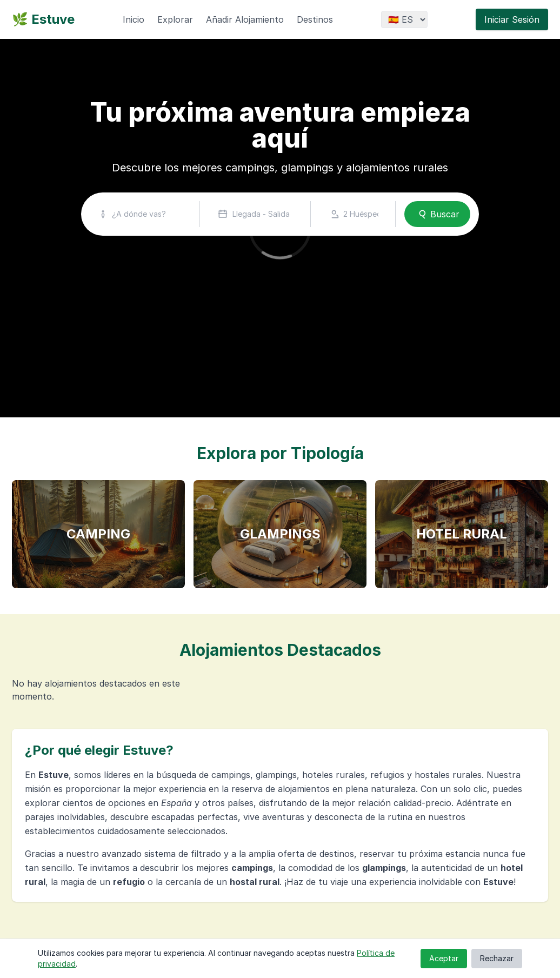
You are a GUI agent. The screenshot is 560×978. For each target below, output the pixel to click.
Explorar (175, 19)
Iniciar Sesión (512, 19)
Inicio (134, 19)
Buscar (437, 214)
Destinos (315, 19)
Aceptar (444, 958)
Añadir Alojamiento (245, 19)
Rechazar (497, 958)
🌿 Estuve (43, 19)
